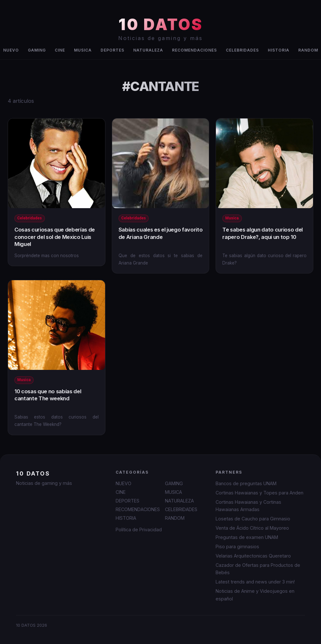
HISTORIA (279, 50)
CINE (60, 50)
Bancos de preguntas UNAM (246, 483)
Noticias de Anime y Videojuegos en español (255, 595)
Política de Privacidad (139, 530)
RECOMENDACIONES (194, 50)
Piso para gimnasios (237, 546)
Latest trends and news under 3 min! (255, 582)
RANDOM (175, 518)
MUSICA (83, 50)
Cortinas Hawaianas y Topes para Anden (259, 493)
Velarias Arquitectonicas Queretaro (253, 556)
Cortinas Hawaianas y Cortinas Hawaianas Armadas (248, 506)
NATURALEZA (148, 50)
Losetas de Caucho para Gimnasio (253, 519)
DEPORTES (112, 50)
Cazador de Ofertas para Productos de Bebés (258, 569)
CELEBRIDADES (242, 50)
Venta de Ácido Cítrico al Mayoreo (252, 528)
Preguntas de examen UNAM (247, 537)
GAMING (37, 50)
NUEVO (123, 483)
